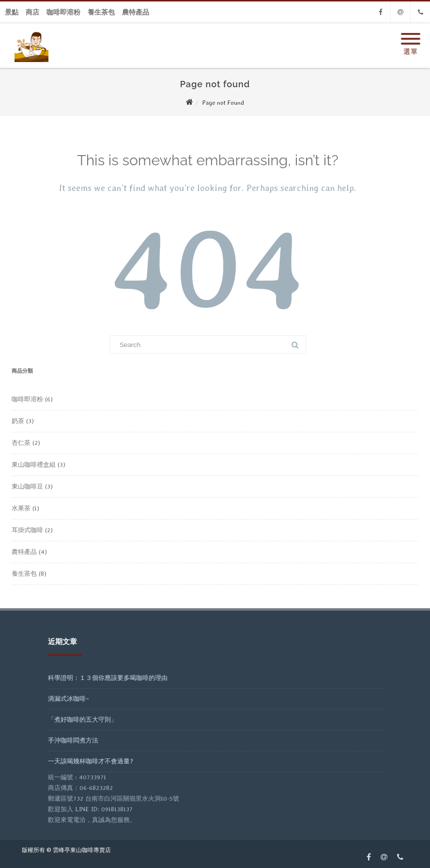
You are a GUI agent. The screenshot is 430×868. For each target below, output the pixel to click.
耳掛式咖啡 (27, 530)
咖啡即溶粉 (63, 12)
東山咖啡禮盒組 (34, 465)
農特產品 (136, 12)
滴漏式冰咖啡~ (69, 699)
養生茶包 (101, 12)
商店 (32, 12)
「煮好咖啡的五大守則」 (83, 719)
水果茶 (21, 508)
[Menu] (411, 33)
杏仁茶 (21, 443)
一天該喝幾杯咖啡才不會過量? (91, 761)
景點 (12, 12)
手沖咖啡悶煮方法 (73, 740)
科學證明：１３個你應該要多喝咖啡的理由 (108, 678)
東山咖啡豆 (27, 486)
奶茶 (18, 421)
